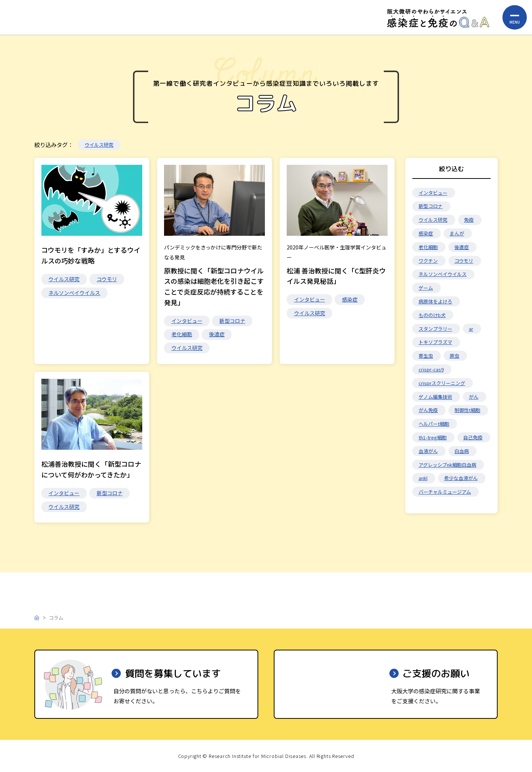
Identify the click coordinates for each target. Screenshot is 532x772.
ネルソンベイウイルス (74, 293)
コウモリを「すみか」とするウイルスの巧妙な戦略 (91, 255)
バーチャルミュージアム (445, 492)
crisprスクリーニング (442, 383)
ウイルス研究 (99, 145)
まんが (457, 233)
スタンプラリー (435, 329)
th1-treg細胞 (433, 437)
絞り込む (451, 169)
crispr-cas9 (431, 369)
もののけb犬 (432, 315)
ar (471, 329)
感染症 (350, 300)
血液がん (428, 451)
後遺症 (217, 334)
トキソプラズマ (435, 342)
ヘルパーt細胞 (434, 424)
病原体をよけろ (435, 301)
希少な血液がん (461, 478)
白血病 (462, 451)
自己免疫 (473, 437)
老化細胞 (182, 334)
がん (474, 397)
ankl (423, 478)
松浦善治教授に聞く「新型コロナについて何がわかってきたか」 (91, 471)
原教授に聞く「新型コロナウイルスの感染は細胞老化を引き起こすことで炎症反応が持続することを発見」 (214, 286)
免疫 (469, 220)
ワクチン (428, 261)
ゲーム (426, 288)
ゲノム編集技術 (435, 397)
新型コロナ (232, 321)
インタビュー (187, 321)
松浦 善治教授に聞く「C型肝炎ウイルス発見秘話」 (336, 276)
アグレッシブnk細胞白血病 (447, 465)
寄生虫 (426, 356)
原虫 (454, 356)
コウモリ (107, 279)
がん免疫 (428, 410)
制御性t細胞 (467, 410)
